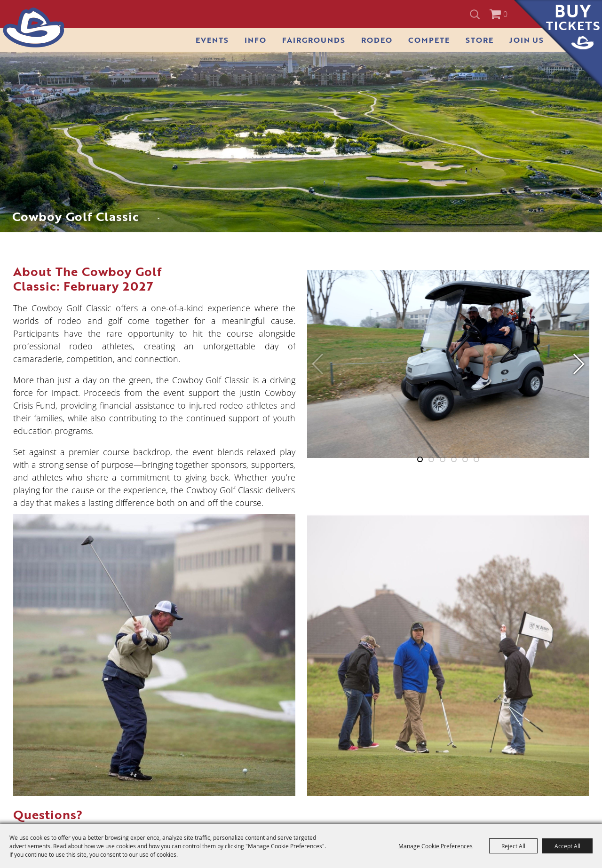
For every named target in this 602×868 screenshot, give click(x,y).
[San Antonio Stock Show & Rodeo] (34, 28)
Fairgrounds (314, 40)
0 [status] (505, 14)
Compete (429, 40)
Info (255, 40)
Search (476, 14)
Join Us (527, 40)
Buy (573, 17)
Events (212, 40)
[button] (578, 364)
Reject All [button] (513, 846)
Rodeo (377, 40)
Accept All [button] (567, 846)
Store (479, 40)
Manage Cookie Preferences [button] (436, 846)
